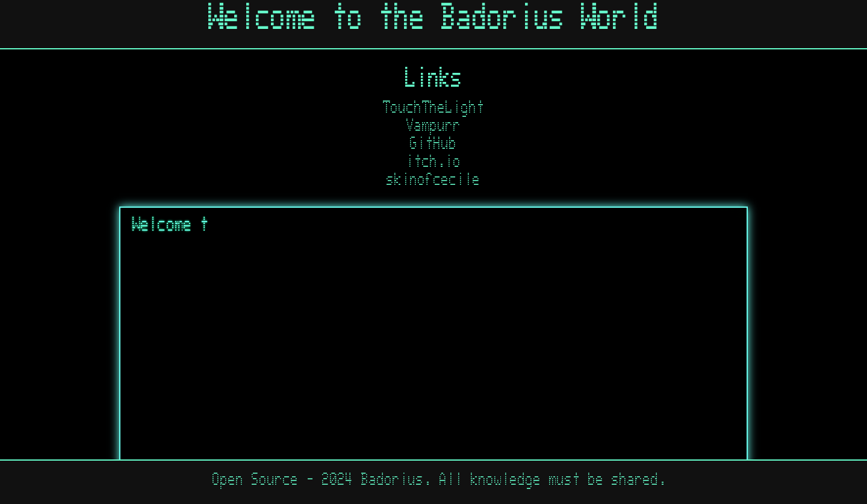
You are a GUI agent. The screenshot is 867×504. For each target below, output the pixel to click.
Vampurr (434, 128)
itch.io (434, 164)
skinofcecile (433, 182)
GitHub (433, 146)
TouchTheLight (434, 110)
